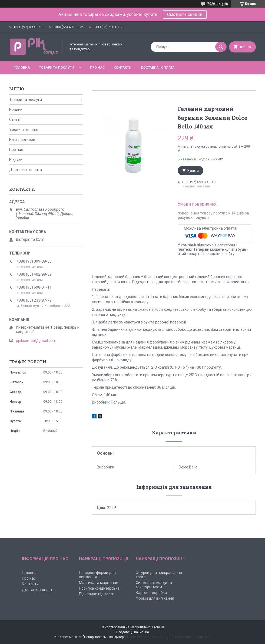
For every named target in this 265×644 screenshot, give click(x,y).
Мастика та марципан (99, 583)
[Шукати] (221, 47)
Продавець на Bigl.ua (133, 632)
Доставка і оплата (158, 67)
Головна (22, 67)
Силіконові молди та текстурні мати (154, 585)
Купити (193, 171)
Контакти (123, 67)
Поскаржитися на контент (147, 637)
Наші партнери (22, 140)
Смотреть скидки (185, 14)
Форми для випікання (155, 598)
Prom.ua (158, 627)
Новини (16, 110)
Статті (15, 120)
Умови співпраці (24, 130)
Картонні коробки (151, 593)
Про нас (97, 67)
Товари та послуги (57, 67)
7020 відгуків (218, 4)
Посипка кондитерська (99, 588)
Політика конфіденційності (190, 637)
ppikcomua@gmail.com (36, 341)
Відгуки (16, 160)
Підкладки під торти (97, 594)
